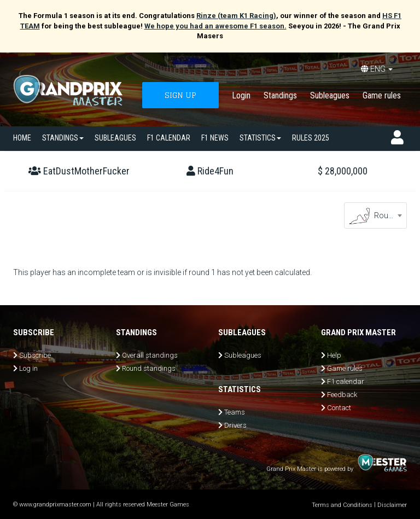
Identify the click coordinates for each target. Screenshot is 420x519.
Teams (235, 412)
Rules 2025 (311, 138)
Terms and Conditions (342, 505)
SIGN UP (180, 95)
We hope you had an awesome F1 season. (215, 26)
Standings (280, 95)
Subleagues (330, 95)
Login (241, 95)
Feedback (342, 395)
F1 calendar (169, 138)
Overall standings (150, 355)
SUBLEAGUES (115, 138)
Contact (339, 408)
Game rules (382, 95)
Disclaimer (392, 505)
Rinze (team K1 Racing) (236, 16)
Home (22, 138)
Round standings (149, 368)
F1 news (215, 138)
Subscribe (35, 355)
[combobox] (375, 215)
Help (334, 355)
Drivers (235, 425)
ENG (377, 69)
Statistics (260, 138)
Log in (28, 368)
